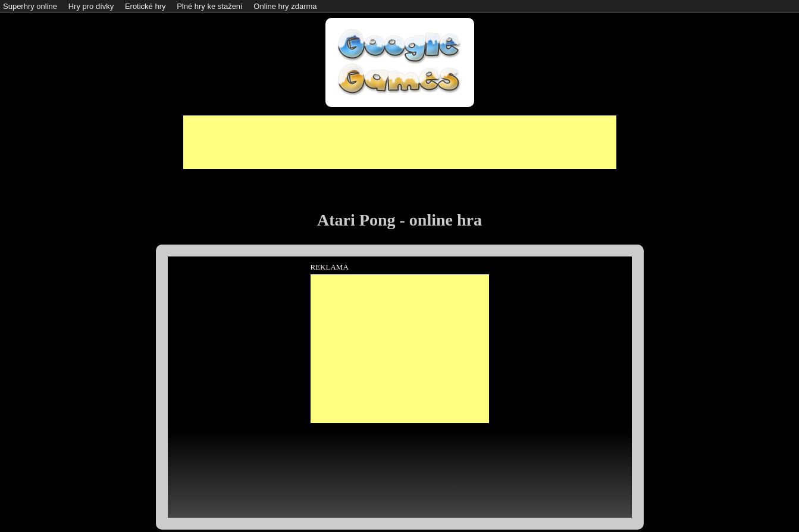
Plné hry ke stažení (210, 6)
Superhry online (30, 6)
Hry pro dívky (91, 6)
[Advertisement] (400, 142)
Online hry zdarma (285, 6)
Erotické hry (145, 6)
